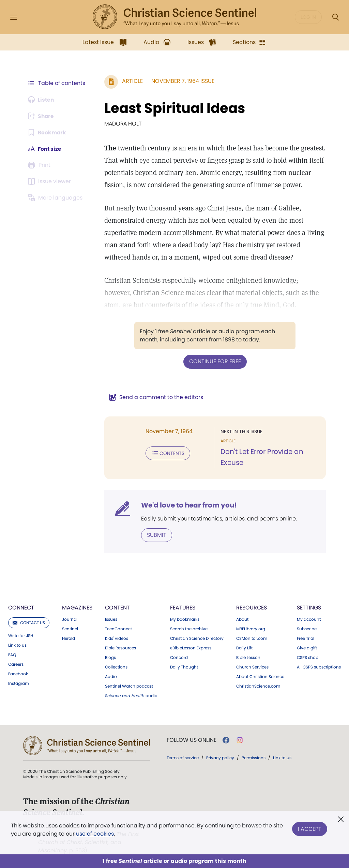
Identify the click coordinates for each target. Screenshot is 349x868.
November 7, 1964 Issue (181, 81)
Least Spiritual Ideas (173, 108)
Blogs (110, 657)
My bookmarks (185, 619)
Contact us (29, 622)
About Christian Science (260, 676)
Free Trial (306, 638)
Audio (111, 676)
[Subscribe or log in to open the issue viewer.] (50, 181)
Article (131, 81)
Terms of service (183, 757)
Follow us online (192, 740)
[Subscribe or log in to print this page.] (40, 165)
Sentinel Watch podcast (129, 686)
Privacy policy (220, 757)
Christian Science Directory (197, 638)
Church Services (252, 667)
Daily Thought (184, 667)
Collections (116, 667)
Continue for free (214, 361)
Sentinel (70, 629)
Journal (70, 619)
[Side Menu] (14, 17)
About (242, 619)
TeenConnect (118, 629)
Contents (166, 453)
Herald (69, 638)
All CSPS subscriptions (319, 667)
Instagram (19, 683)
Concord (179, 657)
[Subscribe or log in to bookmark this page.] (48, 132)
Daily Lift (244, 648)
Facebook (18, 674)
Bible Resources (120, 648)
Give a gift (307, 648)
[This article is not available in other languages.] (56, 198)
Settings (309, 607)
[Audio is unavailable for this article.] (42, 100)
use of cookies (95, 834)
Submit (155, 535)
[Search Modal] (335, 17)
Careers (16, 664)
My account (309, 619)
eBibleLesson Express (191, 648)
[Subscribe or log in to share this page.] (42, 116)
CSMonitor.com (252, 638)
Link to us (17, 645)
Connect (21, 607)
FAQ (12, 654)
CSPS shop (308, 657)
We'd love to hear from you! (188, 505)
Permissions (254, 757)
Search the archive (189, 629)
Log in (308, 17)
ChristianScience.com (258, 686)
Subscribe (307, 629)
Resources (252, 607)
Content (117, 607)
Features (183, 607)
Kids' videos (117, 638)
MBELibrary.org (251, 629)
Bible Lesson (248, 657)
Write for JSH (21, 635)
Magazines (77, 607)
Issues (111, 619)
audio (131, 695)
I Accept (310, 828)
